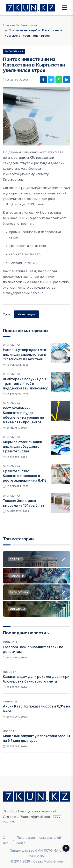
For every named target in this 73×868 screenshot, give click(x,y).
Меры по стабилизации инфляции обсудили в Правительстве (22, 447)
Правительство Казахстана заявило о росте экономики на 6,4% (25, 476)
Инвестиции (26, 314)
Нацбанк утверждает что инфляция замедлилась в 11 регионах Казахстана (25, 355)
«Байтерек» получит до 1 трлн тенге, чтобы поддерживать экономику (25, 384)
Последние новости (25, 633)
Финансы (10, 642)
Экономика (29, 25)
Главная (9, 25)
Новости (10, 672)
